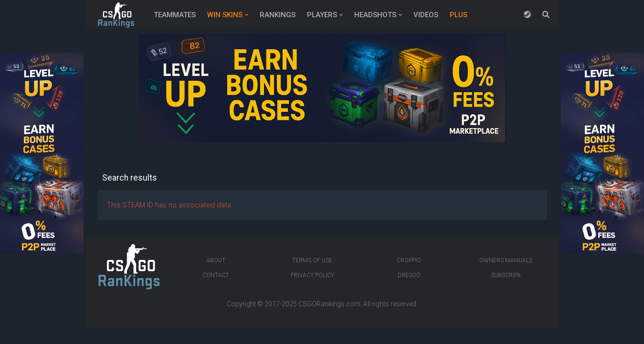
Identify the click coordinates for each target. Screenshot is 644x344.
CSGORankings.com (329, 304)
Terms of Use (312, 260)
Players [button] (322, 15)
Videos (426, 15)
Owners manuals (506, 260)
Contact (216, 275)
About (216, 260)
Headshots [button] (375, 15)
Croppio (409, 260)
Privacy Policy (312, 275)
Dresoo (409, 275)
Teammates (175, 15)
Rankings (278, 15)
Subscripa (506, 275)
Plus (459, 15)
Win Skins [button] (225, 15)
